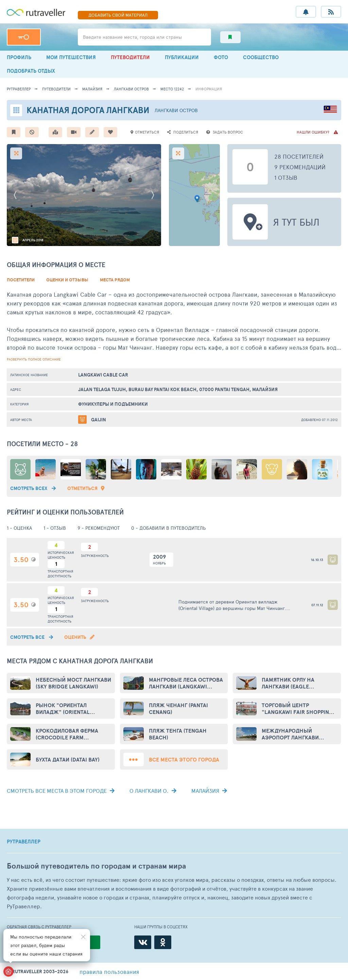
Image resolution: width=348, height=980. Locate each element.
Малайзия (92, 89)
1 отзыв (286, 177)
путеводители (56, 89)
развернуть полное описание (34, 359)
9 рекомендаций (300, 167)
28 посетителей (299, 156)
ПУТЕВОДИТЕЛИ (130, 57)
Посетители (21, 280)
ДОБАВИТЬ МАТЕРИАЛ (118, 15)
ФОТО (221, 57)
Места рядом (115, 280)
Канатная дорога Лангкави (88, 110)
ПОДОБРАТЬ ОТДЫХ (31, 71)
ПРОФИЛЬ (19, 57)
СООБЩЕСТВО (261, 57)
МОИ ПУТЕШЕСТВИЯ (71, 57)
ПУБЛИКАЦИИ (182, 57)
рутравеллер (19, 89)
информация (209, 89)
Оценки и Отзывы (67, 280)
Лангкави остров (131, 89)
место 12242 (172, 89)
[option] (84, 195)
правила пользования (109, 972)
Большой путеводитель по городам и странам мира (96, 866)
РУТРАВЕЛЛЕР (24, 842)
